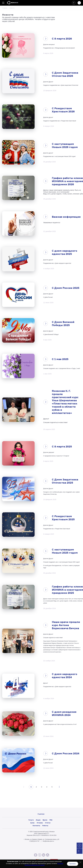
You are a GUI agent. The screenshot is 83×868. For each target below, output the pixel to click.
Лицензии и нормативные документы (41, 811)
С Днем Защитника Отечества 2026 (65, 74)
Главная (5, 8)
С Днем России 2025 (66, 288)
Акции (38, 820)
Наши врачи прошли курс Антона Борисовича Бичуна (66, 625)
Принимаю (73, 864)
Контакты (36, 826)
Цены (32, 823)
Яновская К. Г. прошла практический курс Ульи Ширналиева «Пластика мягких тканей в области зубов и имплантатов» (65, 402)
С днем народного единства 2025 (65, 252)
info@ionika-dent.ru (48, 841)
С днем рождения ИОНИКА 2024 (64, 713)
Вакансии (41, 809)
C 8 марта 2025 (62, 446)
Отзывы (40, 823)
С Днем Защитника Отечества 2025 (65, 481)
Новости (41, 807)
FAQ (51, 820)
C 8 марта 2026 (62, 39)
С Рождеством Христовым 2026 (63, 110)
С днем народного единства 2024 (65, 676)
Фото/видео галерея (41, 804)
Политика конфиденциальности (41, 814)
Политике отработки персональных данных (44, 864)
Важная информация (66, 217)
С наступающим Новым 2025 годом (65, 551)
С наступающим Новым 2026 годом (65, 145)
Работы (45, 826)
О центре (41, 802)
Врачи (45, 820)
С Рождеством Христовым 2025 (63, 518)
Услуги (31, 820)
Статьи (48, 823)
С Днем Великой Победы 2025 (63, 324)
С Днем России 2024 (66, 753)
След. (59, 787)
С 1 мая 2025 (60, 359)
